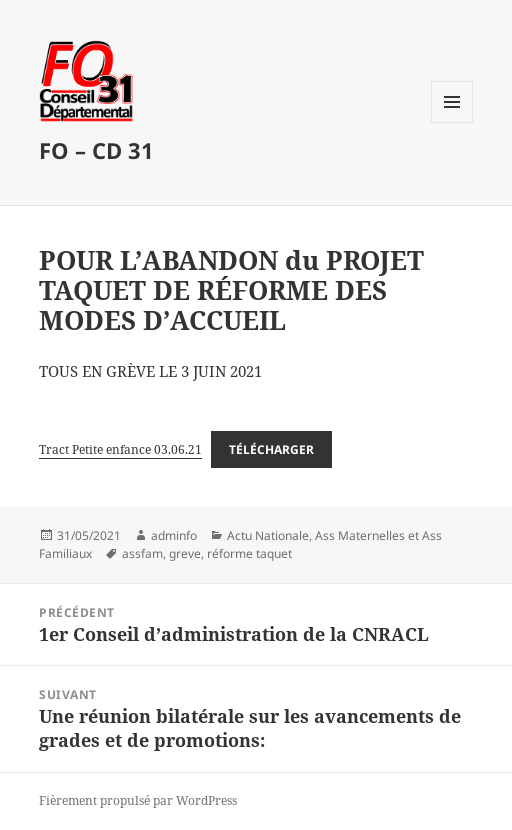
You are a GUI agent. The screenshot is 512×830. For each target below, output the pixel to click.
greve (185, 553)
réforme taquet (249, 553)
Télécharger (271, 449)
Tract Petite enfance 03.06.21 (120, 449)
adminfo (174, 535)
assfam (142, 553)
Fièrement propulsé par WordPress (138, 800)
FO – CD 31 (96, 150)
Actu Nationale (268, 535)
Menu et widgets (452, 122)
